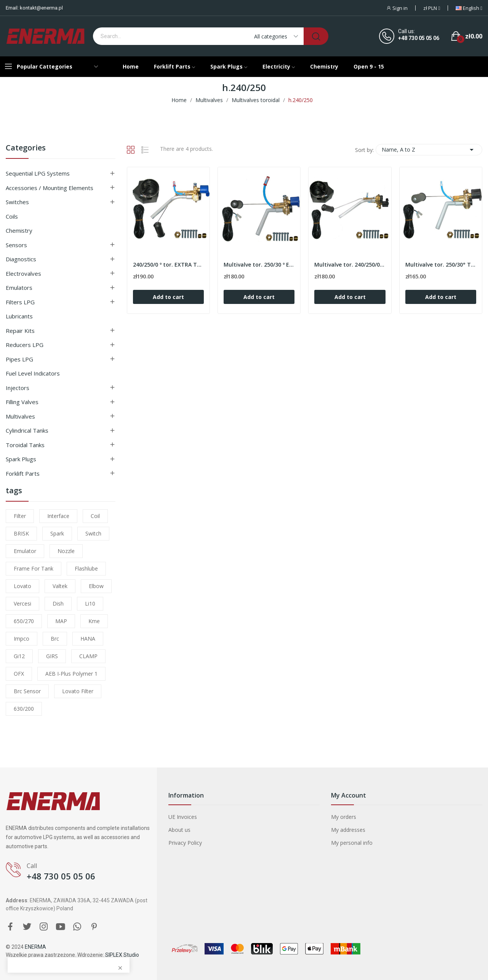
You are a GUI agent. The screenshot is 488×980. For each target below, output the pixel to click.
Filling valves (22, 402)
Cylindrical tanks (27, 430)
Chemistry (19, 230)
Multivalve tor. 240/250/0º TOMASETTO (350, 265)
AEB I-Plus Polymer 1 (71, 674)
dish (58, 604)
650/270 (24, 621)
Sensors (16, 245)
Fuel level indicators (33, 373)
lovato (22, 586)
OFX (19, 674)
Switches (17, 202)
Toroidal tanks (25, 445)
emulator (25, 551)
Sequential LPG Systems (38, 173)
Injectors (18, 388)
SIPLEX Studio (122, 955)
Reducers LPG (25, 345)
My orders (344, 817)
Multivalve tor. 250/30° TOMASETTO (441, 265)
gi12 (19, 656)
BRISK (21, 533)
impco (22, 639)
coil (95, 516)
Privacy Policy (185, 843)
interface (58, 516)
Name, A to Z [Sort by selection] (429, 150)
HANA (88, 639)
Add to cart (168, 297)
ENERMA (35, 947)
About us (179, 830)
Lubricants (19, 316)
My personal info (352, 843)
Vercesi (22, 604)
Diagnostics (21, 259)
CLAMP (88, 656)
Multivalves (20, 416)
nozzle (66, 551)
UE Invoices (183, 817)
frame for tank (34, 568)
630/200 (24, 709)
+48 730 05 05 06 (419, 38)
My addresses (348, 830)
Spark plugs (21, 459)
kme (94, 621)
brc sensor (27, 691)
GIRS (52, 656)
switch (93, 533)
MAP (61, 621)
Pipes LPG (19, 359)
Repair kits (20, 331)
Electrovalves (23, 273)
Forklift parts (23, 473)
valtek (60, 586)
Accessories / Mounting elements (50, 188)
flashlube (86, 568)
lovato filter (78, 691)
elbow (96, 586)
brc (55, 639)
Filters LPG (20, 302)
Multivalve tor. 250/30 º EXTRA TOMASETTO (259, 265)
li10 (90, 604)
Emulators (19, 288)
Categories (26, 148)
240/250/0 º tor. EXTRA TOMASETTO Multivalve (168, 265)
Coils (12, 216)
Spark (57, 533)
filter (20, 516)
